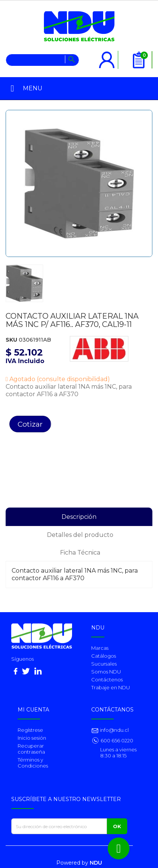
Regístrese (30, 730)
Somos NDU (106, 672)
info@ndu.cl (114, 730)
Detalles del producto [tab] (80, 535)
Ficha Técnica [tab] (80, 553)
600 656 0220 (117, 740)
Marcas (100, 648)
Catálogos (104, 656)
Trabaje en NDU (111, 687)
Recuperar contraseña (31, 749)
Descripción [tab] (79, 517)
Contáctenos (107, 680)
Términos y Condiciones (33, 763)
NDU (96, 863)
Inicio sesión (32, 738)
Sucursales (104, 664)
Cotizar (30, 424)
